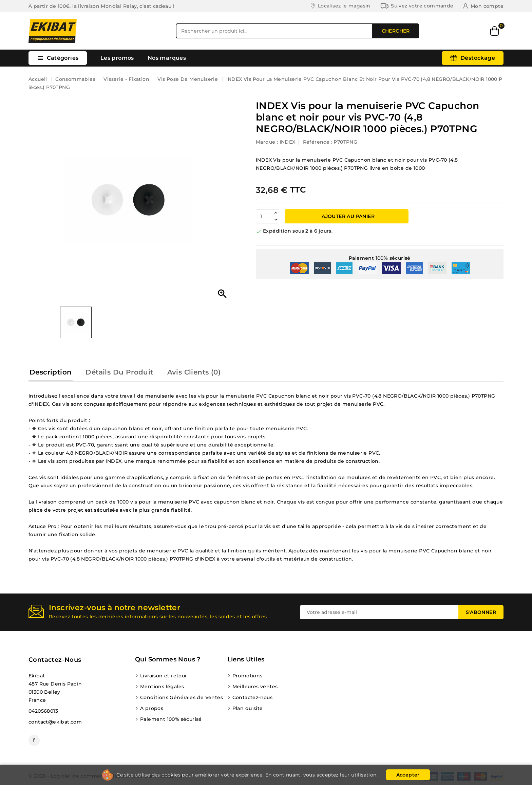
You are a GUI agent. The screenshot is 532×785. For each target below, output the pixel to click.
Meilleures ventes (255, 687)
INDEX (288, 142)
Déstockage (478, 58)
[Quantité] (264, 216)
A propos (152, 708)
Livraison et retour (164, 676)
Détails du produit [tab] (119, 372)
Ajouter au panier (347, 216)
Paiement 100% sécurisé (171, 719)
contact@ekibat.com (55, 722)
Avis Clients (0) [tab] (194, 372)
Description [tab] (51, 372)
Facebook (34, 740)
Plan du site (248, 708)
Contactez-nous (55, 660)
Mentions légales (162, 687)
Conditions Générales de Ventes (182, 697)
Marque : (267, 142)
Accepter (408, 775)
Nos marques (167, 58)
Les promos (117, 58)
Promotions (248, 676)
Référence (316, 142)
